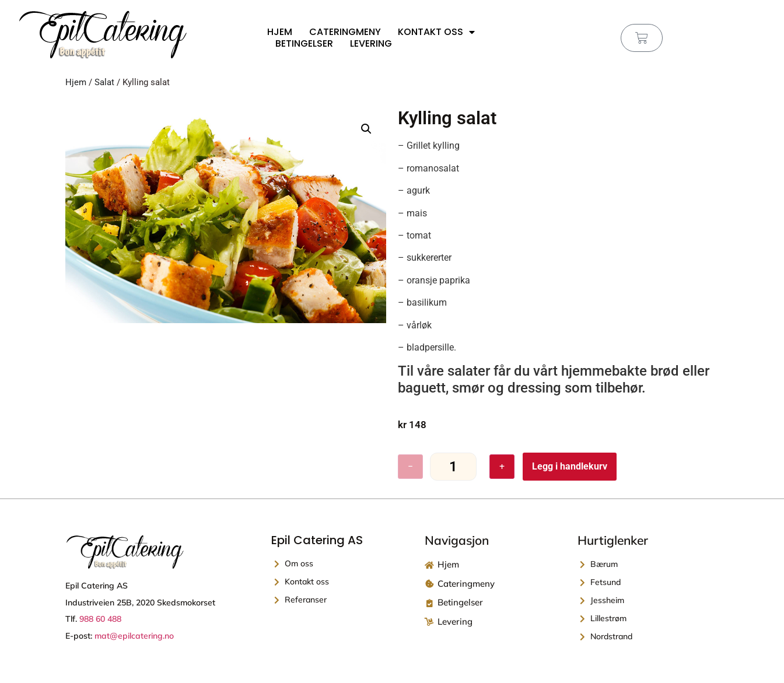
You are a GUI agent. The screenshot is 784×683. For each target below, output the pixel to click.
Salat (104, 82)
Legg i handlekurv (570, 466)
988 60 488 (100, 619)
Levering (371, 44)
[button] (366, 129)
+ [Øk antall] (502, 466)
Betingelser (304, 44)
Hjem (280, 32)
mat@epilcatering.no (134, 636)
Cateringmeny (345, 32)
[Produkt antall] (453, 467)
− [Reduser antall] (410, 466)
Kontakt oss (436, 32)
